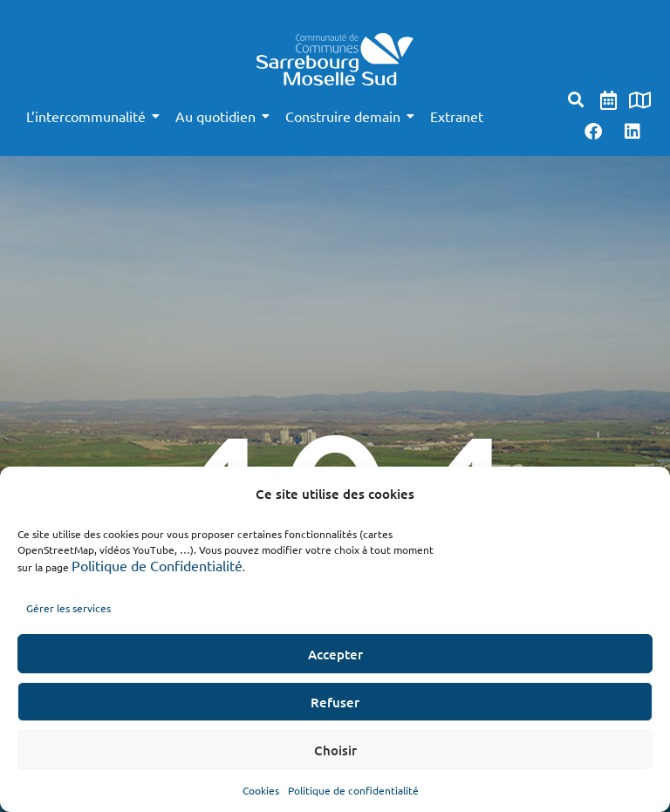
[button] (576, 100)
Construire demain (346, 116)
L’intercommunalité (89, 116)
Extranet (457, 116)
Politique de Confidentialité (157, 565)
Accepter (335, 654)
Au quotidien (219, 116)
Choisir (335, 750)
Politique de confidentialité (353, 790)
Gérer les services (68, 608)
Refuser (335, 702)
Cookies (261, 790)
